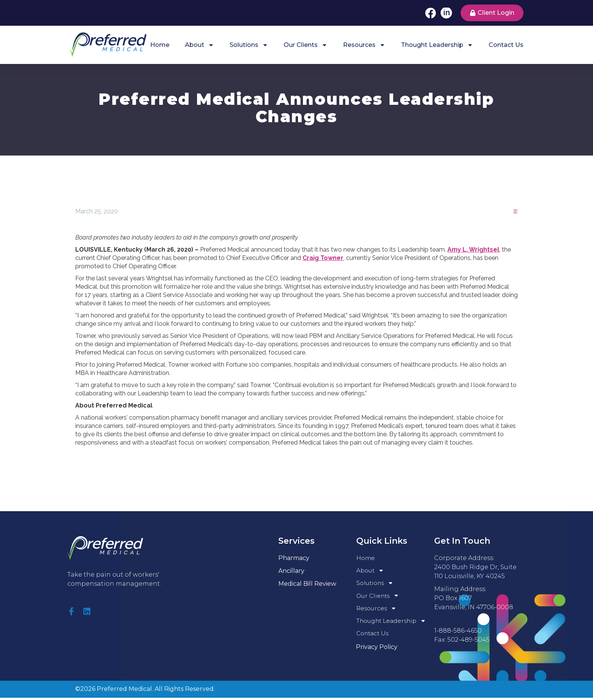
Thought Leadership (437, 45)
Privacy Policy (377, 649)
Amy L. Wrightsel (473, 250)
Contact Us (506, 45)
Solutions (249, 45)
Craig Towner (323, 258)
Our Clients (306, 45)
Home (160, 45)
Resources (364, 45)
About (199, 45)
